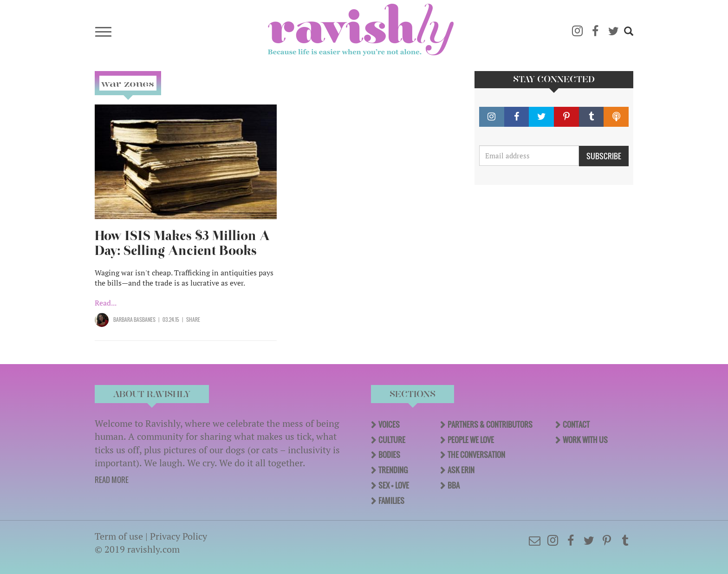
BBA (454, 485)
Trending (393, 470)
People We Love (471, 440)
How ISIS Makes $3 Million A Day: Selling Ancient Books (182, 243)
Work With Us (585, 440)
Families (391, 501)
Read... (106, 303)
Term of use (119, 536)
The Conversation (476, 455)
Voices (389, 424)
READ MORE (112, 480)
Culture (392, 440)
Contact (576, 424)
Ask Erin (461, 470)
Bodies (389, 455)
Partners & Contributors (490, 424)
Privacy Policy (179, 536)
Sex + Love (394, 485)
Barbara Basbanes (134, 320)
